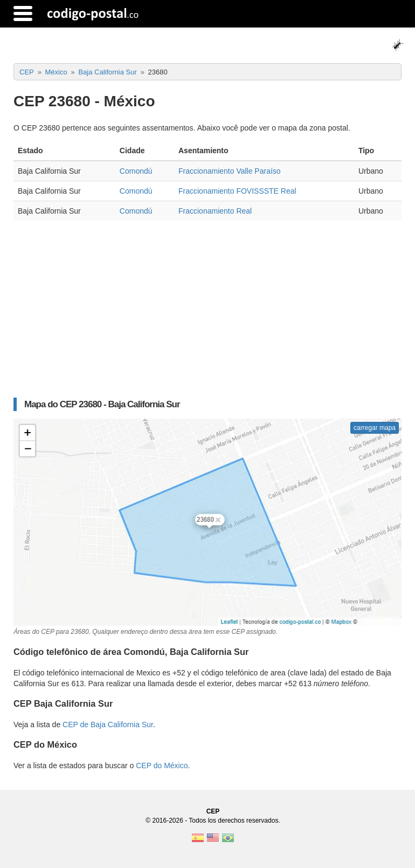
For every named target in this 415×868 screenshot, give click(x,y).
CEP (213, 811)
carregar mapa (375, 428)
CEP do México (162, 766)
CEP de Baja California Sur (108, 725)
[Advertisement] (207, 315)
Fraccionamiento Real (215, 211)
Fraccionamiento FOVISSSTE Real (237, 191)
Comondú (136, 171)
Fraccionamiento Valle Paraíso (230, 171)
